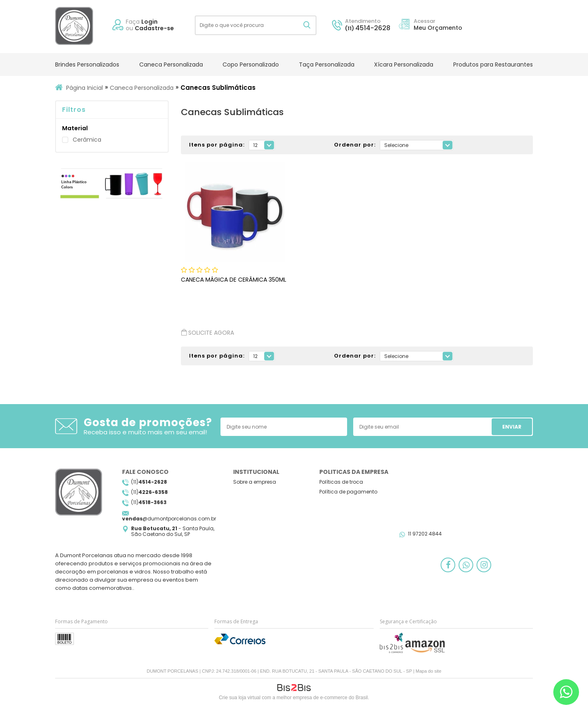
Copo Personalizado (251, 64)
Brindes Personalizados (87, 64)
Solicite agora (207, 332)
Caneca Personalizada (171, 64)
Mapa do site (429, 671)
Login (149, 22)
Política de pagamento (348, 492)
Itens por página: (217, 145)
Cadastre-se (154, 28)
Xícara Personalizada (404, 64)
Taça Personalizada (327, 64)
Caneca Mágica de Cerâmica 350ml (234, 280)
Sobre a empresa (255, 482)
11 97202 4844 (425, 534)
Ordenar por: (355, 145)
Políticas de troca (341, 482)
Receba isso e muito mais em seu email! (145, 432)
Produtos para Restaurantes (493, 64)
